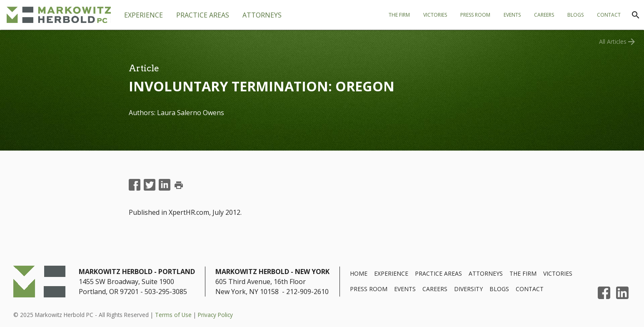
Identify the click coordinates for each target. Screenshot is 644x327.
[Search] (636, 15)
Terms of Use (173, 315)
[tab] (203, 15)
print (179, 185)
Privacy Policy (215, 315)
